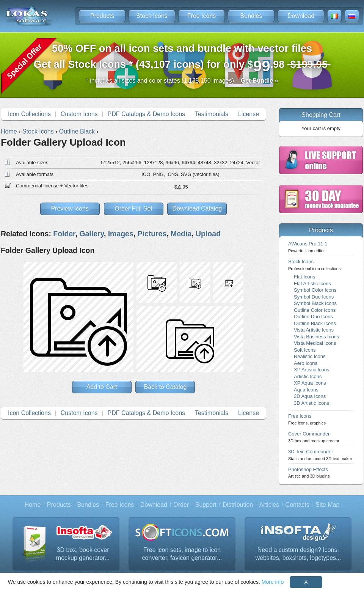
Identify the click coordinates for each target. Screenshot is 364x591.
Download (301, 16)
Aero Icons (306, 363)
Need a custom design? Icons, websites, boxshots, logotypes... (298, 554)
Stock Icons (152, 16)
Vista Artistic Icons (314, 330)
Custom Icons (79, 114)
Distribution (238, 505)
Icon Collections (29, 114)
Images (121, 234)
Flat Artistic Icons (312, 284)
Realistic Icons (310, 356)
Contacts (297, 505)
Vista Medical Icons (315, 343)
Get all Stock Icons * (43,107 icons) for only (182, 59)
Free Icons (202, 16)
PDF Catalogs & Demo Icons (147, 114)
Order (181, 505)
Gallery (91, 234)
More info (273, 582)
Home (33, 505)
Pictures (152, 234)
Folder (64, 234)
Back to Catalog (165, 387)
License (249, 114)
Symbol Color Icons (315, 290)
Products (102, 16)
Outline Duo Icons (313, 317)
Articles (269, 505)
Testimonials (212, 114)
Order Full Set (133, 208)
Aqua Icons (306, 390)
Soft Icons (305, 350)
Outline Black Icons (315, 323)
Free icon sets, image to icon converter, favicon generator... (182, 554)
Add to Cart (102, 387)
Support (206, 505)
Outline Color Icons (315, 310)
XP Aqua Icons (310, 383)
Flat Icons (304, 277)
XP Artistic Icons (311, 370)
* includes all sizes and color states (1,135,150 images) (182, 81)
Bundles (251, 16)
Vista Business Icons (316, 337)
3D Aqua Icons (310, 396)
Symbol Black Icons (315, 303)
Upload (208, 234)
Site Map (327, 505)
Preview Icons (70, 208)
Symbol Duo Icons (314, 297)
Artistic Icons (308, 376)
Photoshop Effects (309, 472)
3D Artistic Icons (311, 403)
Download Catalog (197, 208)
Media (181, 234)
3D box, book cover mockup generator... (83, 554)
